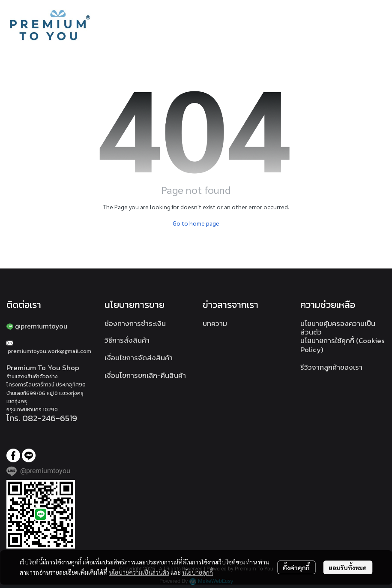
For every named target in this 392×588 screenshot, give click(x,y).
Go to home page (196, 223)
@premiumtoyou (41, 326)
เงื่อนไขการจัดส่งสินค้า (139, 358)
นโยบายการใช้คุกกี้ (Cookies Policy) (343, 345)
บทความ (215, 323)
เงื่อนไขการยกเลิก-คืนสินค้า (145, 375)
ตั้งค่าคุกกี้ (296, 567)
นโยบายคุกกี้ (197, 572)
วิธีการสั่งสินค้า (127, 340)
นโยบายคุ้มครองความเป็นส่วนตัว (338, 328)
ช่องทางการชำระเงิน (135, 323)
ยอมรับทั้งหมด (348, 567)
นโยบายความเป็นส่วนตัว (139, 572)
